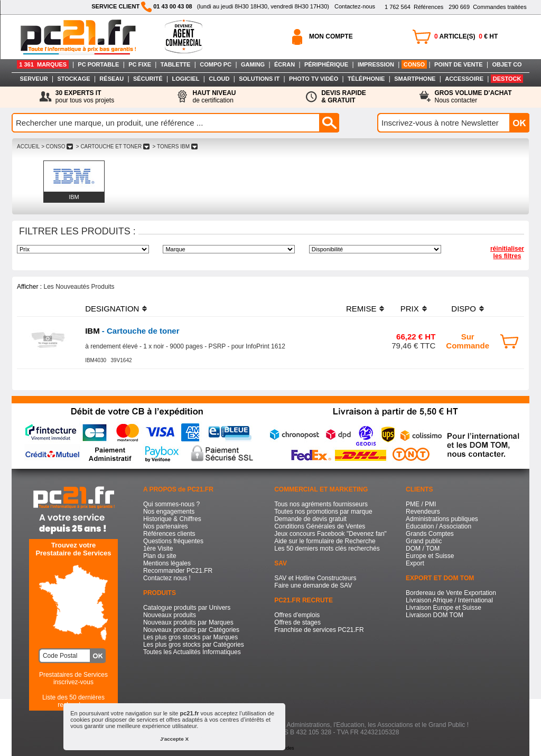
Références (414, 7)
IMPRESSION (376, 64)
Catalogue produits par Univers (187, 608)
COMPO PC (216, 64)
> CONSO (57, 147)
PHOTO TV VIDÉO (314, 79)
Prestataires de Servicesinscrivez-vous (73, 678)
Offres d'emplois (297, 615)
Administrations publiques (442, 519)
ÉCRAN (285, 64)
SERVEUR (34, 79)
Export (415, 563)
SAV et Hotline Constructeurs (315, 578)
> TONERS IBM (175, 147)
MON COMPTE (331, 36)
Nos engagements (169, 512)
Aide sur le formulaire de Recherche (325, 541)
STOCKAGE (73, 79)
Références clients (169, 534)
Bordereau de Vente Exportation (451, 593)
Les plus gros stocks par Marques (190, 637)
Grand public (424, 541)
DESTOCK (507, 79)
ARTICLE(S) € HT (466, 36)
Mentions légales (167, 563)
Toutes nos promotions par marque (323, 512)
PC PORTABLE (98, 64)
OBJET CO (507, 64)
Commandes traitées (487, 7)
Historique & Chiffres (172, 519)
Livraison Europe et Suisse (444, 608)
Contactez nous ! (167, 578)
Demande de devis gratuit (310, 519)
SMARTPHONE (415, 79)
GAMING (253, 64)
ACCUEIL (28, 147)
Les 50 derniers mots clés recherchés (327, 549)
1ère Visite (158, 549)
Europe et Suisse (430, 556)
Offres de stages (297, 622)
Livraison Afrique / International (449, 600)
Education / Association (439, 526)
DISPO (464, 309)
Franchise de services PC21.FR (319, 630)
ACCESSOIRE (464, 79)
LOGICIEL (185, 79)
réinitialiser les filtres (507, 252)
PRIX (410, 309)
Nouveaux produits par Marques (188, 622)
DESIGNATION (112, 309)
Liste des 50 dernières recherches (73, 701)
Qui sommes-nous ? (171, 504)
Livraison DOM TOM (435, 615)
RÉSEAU (111, 79)
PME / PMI (421, 504)
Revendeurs (423, 512)
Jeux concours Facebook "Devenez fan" (330, 534)
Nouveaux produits (170, 615)
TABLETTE (176, 64)
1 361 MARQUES (43, 64)
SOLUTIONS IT (259, 79)
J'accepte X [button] (174, 739)
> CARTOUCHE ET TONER (113, 147)
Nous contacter (473, 97)
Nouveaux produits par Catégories (191, 630)
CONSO (414, 64)
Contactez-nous (355, 6)
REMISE (361, 309)
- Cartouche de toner (132, 331)
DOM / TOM (423, 549)
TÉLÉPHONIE (366, 79)
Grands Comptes (430, 534)
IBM (74, 197)
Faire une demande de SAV (313, 585)
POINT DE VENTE (459, 64)
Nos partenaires (166, 526)
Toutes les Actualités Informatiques (192, 652)
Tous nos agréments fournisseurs (321, 504)
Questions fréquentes (173, 541)
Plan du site (160, 556)
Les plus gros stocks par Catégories (194, 645)
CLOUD (219, 79)
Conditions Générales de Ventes (320, 526)
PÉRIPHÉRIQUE (326, 64)
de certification (214, 97)
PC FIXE (140, 64)
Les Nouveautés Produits (79, 287)
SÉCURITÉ (148, 79)
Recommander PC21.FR (178, 571)
